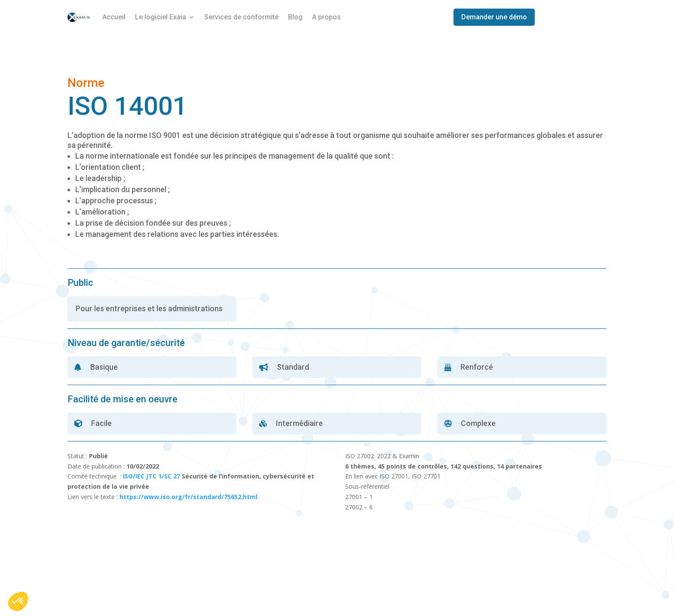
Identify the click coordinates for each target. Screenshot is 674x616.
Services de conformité (241, 17)
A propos (326, 17)
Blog (295, 17)
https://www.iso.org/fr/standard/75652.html (188, 497)
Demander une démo (494, 17)
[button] (18, 601)
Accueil (114, 17)
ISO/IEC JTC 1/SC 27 (152, 476)
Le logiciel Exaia (161, 17)
